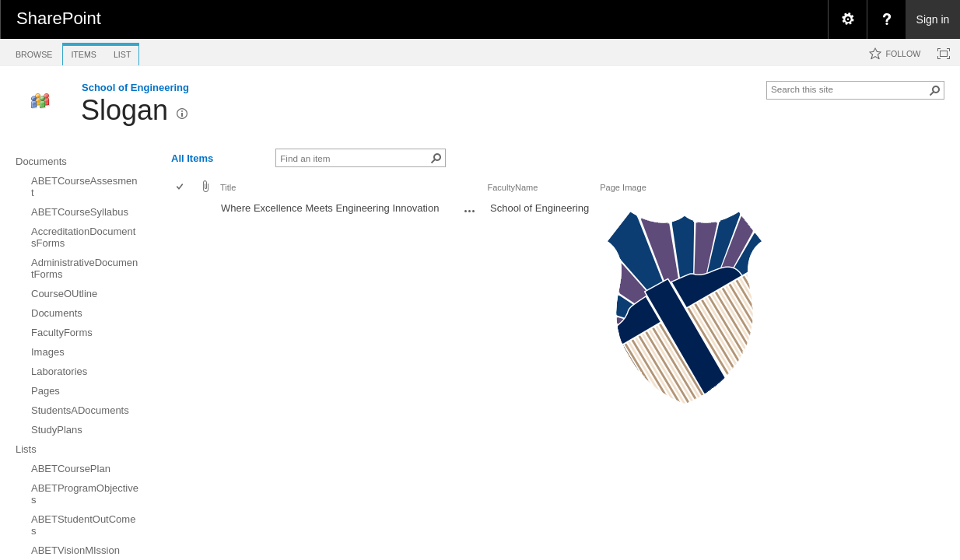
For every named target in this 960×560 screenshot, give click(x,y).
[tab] (34, 52)
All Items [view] (192, 158)
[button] (935, 90)
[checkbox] (181, 188)
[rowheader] (184, 310)
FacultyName (512, 187)
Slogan (124, 110)
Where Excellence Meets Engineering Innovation (330, 208)
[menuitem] (847, 19)
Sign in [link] (933, 19)
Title (228, 187)
